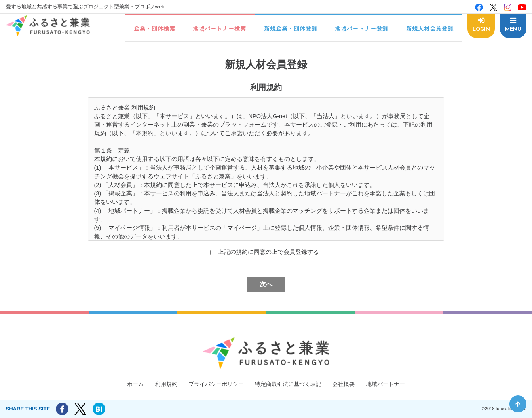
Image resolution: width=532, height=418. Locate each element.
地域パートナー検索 (218, 28)
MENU (513, 29)
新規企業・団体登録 (289, 28)
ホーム (128, 384)
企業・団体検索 (153, 28)
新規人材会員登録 (428, 28)
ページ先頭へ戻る (518, 404)
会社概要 (349, 384)
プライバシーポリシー (213, 384)
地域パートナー (393, 384)
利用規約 (160, 384)
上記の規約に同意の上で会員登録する (269, 252)
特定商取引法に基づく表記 (290, 384)
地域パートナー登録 (360, 28)
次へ (266, 284)
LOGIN (480, 29)
